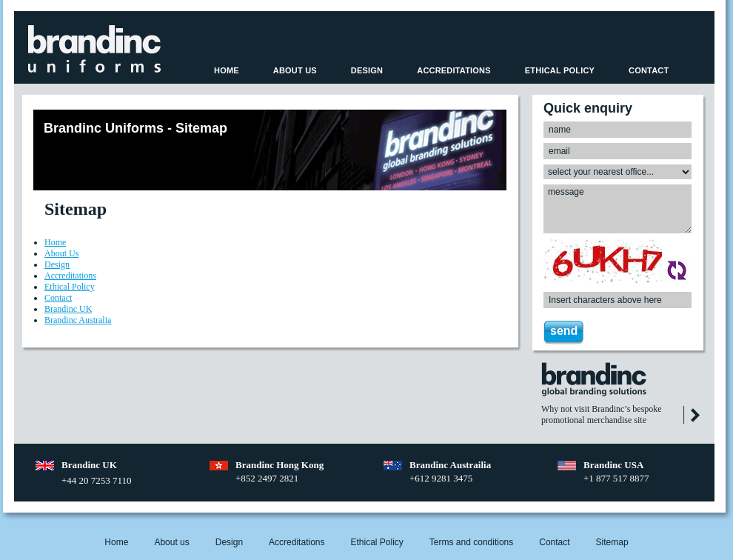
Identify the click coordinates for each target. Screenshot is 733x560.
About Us (295, 70)
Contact (649, 70)
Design (367, 70)
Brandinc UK (68, 309)
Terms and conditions (471, 542)
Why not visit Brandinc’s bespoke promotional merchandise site (602, 414)
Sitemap (612, 542)
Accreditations (454, 70)
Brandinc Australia (78, 320)
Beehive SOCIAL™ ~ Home (94, 49)
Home (227, 70)
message (617, 209)
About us (171, 542)
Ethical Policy (560, 70)
